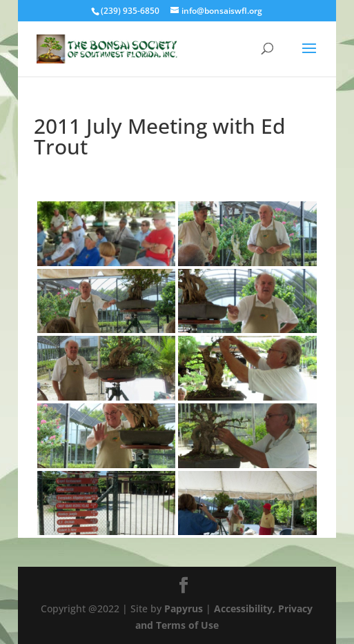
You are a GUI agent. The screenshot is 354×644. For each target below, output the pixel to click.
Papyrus (184, 608)
